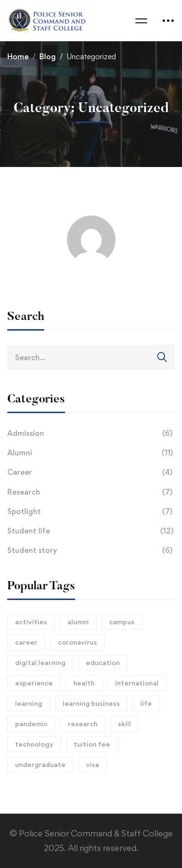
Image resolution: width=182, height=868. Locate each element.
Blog (48, 57)
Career (91, 472)
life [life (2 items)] (146, 703)
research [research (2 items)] (83, 724)
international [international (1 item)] (137, 683)
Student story (91, 551)
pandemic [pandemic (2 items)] (31, 724)
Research (91, 492)
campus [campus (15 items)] (122, 622)
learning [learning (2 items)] (29, 703)
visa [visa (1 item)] (92, 764)
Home (18, 57)
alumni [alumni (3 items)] (78, 622)
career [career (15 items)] (26, 642)
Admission (91, 434)
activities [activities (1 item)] (31, 622)
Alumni (91, 453)
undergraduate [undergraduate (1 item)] (40, 764)
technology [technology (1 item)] (34, 744)
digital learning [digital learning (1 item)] (40, 662)
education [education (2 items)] (103, 662)
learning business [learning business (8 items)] (91, 703)
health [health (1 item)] (84, 683)
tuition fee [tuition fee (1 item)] (92, 744)
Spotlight (91, 512)
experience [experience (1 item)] (34, 683)
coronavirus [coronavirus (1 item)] (77, 642)
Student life (91, 531)
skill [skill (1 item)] (124, 724)
